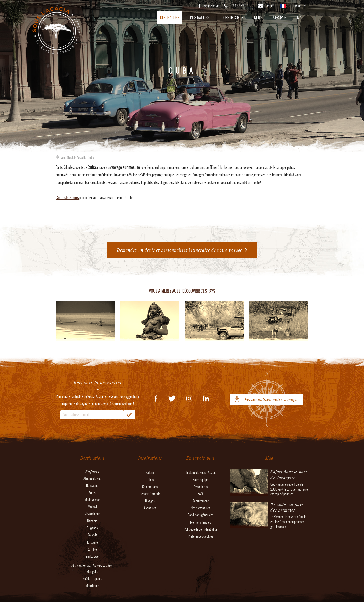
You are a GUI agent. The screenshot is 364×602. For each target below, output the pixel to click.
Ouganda (92, 528)
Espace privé (211, 6)
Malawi (92, 507)
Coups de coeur (232, 18)
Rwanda (92, 535)
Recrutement (200, 501)
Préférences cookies (200, 536)
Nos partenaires (200, 508)
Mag (300, 18)
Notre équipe (200, 480)
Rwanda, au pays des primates (287, 507)
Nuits (258, 18)
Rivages (150, 501)
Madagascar (92, 500)
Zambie (92, 549)
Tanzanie (92, 542)
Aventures (150, 508)
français (283, 8)
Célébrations (150, 487)
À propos (280, 18)
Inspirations (200, 18)
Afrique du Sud (92, 478)
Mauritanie (92, 586)
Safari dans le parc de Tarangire (289, 475)
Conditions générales (200, 515)
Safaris (150, 473)
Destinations (170, 18)
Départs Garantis (150, 494)
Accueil (81, 158)
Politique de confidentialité (200, 529)
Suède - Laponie (92, 579)
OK (130, 415)
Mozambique (92, 514)
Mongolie (92, 572)
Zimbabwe (92, 556)
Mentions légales (200, 522)
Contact (269, 6)
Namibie (92, 521)
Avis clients (201, 487)
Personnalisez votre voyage (271, 399)
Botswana (92, 485)
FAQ (200, 494)
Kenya (92, 493)
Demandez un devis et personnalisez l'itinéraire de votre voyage (179, 250)
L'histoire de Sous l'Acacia (200, 473)
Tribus (150, 480)
